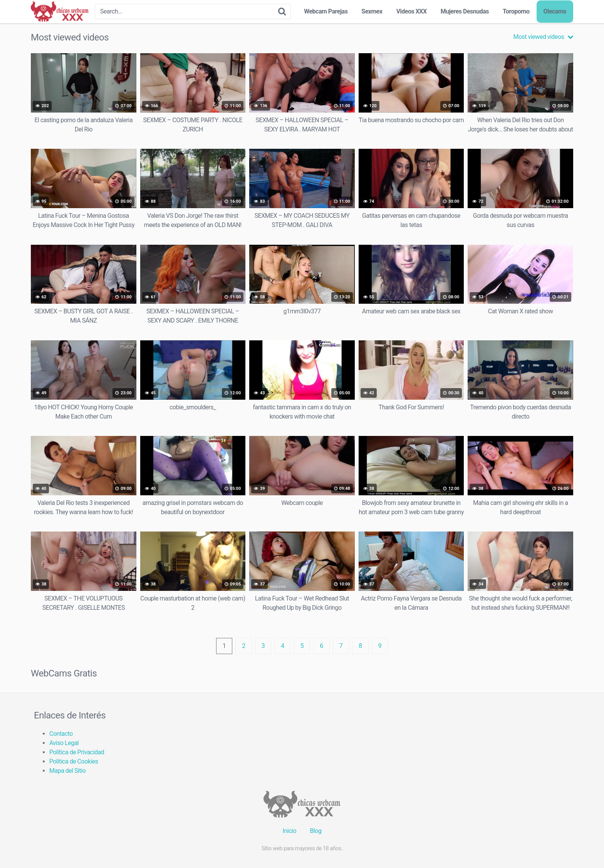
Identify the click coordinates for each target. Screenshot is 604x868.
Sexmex (372, 11)
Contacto (61, 734)
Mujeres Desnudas (465, 11)
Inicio (289, 831)
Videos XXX (412, 11)
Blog (315, 831)
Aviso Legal (64, 743)
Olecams (555, 11)
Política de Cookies (74, 761)
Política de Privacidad (77, 752)
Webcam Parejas (326, 11)
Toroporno (516, 11)
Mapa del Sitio (67, 771)
